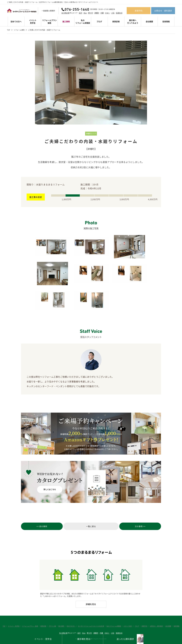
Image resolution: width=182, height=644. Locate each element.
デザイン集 (53, 617)
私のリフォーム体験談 (83, 22)
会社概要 (149, 21)
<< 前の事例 (35, 527)
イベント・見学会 (16, 617)
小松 (113, 13)
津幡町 (97, 13)
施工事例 (66, 21)
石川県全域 (65, 13)
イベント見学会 (33, 22)
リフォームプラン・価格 (32, 617)
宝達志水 (119, 13)
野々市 (91, 13)
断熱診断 (116, 21)
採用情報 (166, 21)
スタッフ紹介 (127, 617)
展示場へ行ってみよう (133, 22)
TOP (9, 30)
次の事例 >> (147, 527)
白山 (85, 13)
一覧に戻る (91, 527)
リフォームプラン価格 (49, 22)
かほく (107, 13)
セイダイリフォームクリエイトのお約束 (91, 617)
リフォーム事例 (20, 30)
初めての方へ (16, 21)
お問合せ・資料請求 (163, 11)
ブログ (99, 21)
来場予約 (139, 11)
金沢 (81, 13)
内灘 (102, 13)
